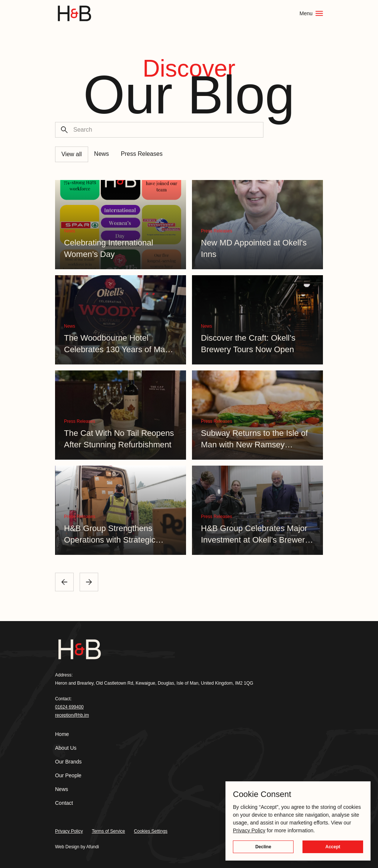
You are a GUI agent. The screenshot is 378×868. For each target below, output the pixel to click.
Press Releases (142, 154)
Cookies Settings (151, 831)
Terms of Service (108, 831)
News (102, 154)
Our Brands (68, 762)
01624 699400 (69, 707)
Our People (68, 775)
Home (62, 734)
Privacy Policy (69, 831)
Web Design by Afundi (77, 847)
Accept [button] (333, 847)
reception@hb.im (72, 715)
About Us (66, 748)
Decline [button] (263, 847)
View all (72, 154)
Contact (64, 803)
